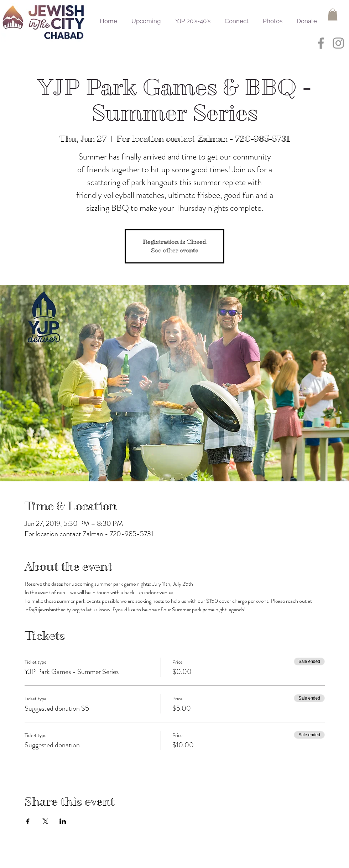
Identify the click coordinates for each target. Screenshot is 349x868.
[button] (333, 14)
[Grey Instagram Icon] (338, 43)
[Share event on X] (45, 821)
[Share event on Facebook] (28, 821)
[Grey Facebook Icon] (321, 43)
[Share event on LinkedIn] (63, 821)
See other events (174, 250)
